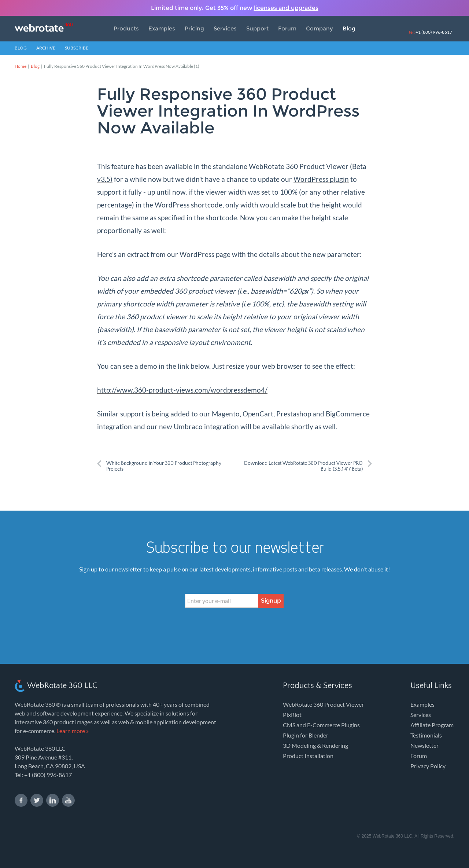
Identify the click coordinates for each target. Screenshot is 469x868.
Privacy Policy (428, 766)
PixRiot (292, 715)
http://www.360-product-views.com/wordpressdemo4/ (182, 390)
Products (126, 28)
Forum (287, 28)
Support (257, 28)
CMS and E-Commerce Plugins (321, 725)
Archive (46, 48)
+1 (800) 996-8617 (431, 32)
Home (21, 66)
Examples (162, 28)
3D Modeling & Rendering (315, 745)
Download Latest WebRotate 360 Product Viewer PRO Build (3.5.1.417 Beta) (303, 466)
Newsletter (424, 745)
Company (320, 28)
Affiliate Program (432, 725)
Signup (271, 601)
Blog (349, 28)
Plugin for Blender (306, 735)
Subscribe (77, 48)
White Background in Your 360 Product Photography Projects (164, 466)
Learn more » (73, 731)
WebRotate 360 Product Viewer (323, 704)
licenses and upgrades (286, 8)
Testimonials (426, 735)
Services (225, 28)
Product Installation (308, 756)
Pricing (194, 28)
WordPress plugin (321, 179)
